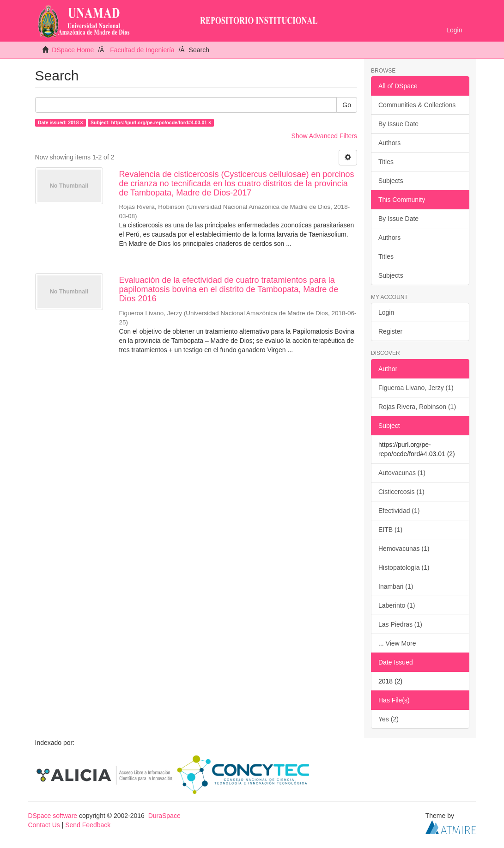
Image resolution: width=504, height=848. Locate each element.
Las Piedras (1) (400, 624)
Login (386, 312)
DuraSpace (164, 816)
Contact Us (44, 825)
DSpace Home (73, 50)
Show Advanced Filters (324, 136)
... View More (397, 643)
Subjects (391, 181)
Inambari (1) (396, 586)
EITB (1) (390, 530)
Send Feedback (88, 825)
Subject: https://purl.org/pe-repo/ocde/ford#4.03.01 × (151, 122)
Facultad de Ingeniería (142, 50)
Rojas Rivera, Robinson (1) (417, 407)
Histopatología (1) (404, 567)
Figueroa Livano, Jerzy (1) (416, 388)
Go (347, 105)
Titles (386, 162)
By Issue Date (398, 124)
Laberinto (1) (397, 605)
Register (390, 331)
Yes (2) (389, 719)
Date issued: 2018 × (61, 122)
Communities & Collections (417, 105)
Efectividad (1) (399, 511)
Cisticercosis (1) (401, 492)
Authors (389, 143)
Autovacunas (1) (402, 473)
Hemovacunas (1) (404, 549)
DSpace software (53, 816)
